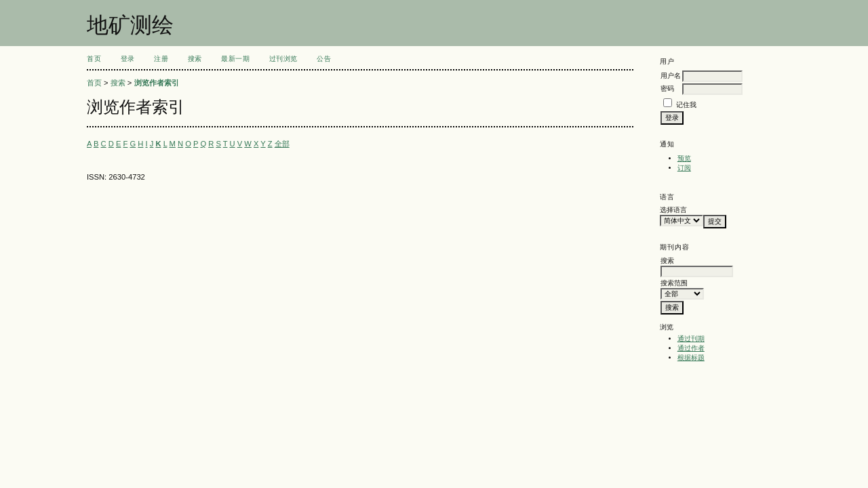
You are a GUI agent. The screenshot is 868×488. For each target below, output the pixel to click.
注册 (161, 59)
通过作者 (691, 348)
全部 (282, 144)
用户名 (671, 76)
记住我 (686, 105)
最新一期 (235, 59)
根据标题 (691, 358)
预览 (684, 158)
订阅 (684, 168)
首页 (94, 59)
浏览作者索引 (157, 83)
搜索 (195, 59)
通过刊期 (691, 339)
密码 (667, 88)
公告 (324, 59)
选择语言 (673, 210)
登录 (128, 59)
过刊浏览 (283, 59)
